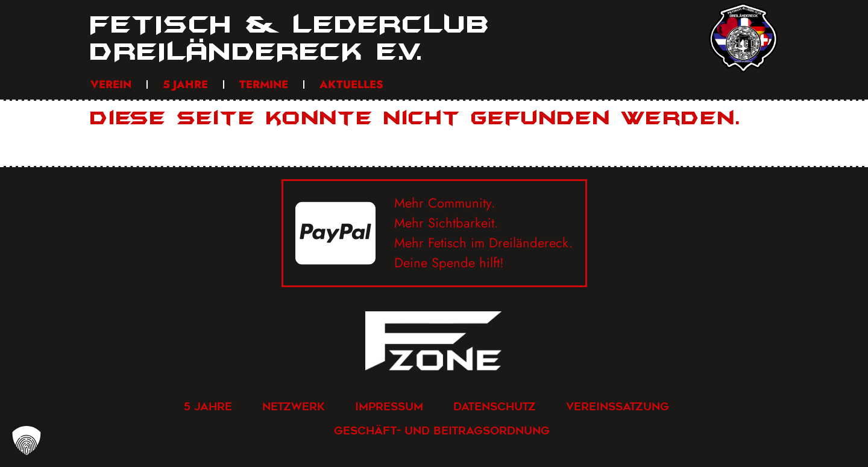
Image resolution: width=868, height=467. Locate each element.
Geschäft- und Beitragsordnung (442, 430)
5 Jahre (185, 84)
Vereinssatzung (618, 406)
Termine (264, 84)
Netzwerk (294, 406)
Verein (111, 84)
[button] (27, 440)
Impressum (389, 406)
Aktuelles (351, 84)
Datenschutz (495, 406)
